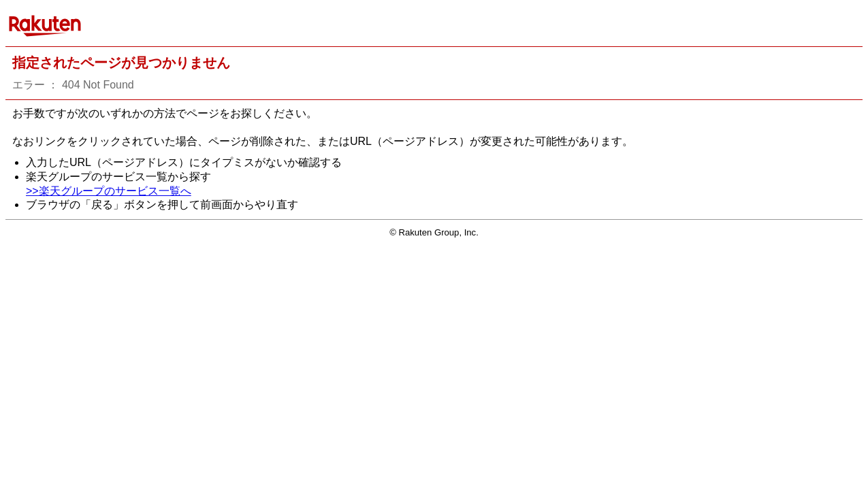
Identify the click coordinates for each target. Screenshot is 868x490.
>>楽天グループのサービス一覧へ (109, 191)
